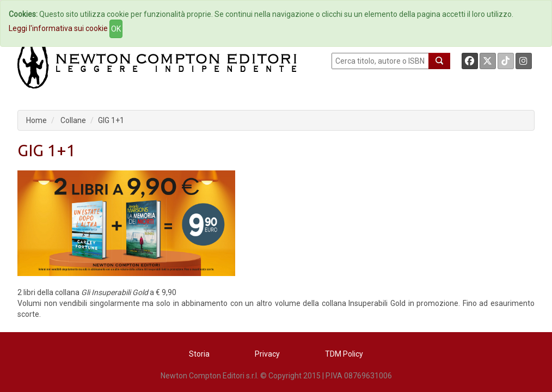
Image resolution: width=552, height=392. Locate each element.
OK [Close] (116, 29)
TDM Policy (344, 354)
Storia (199, 354)
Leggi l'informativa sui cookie (58, 28)
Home (36, 120)
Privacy (267, 354)
